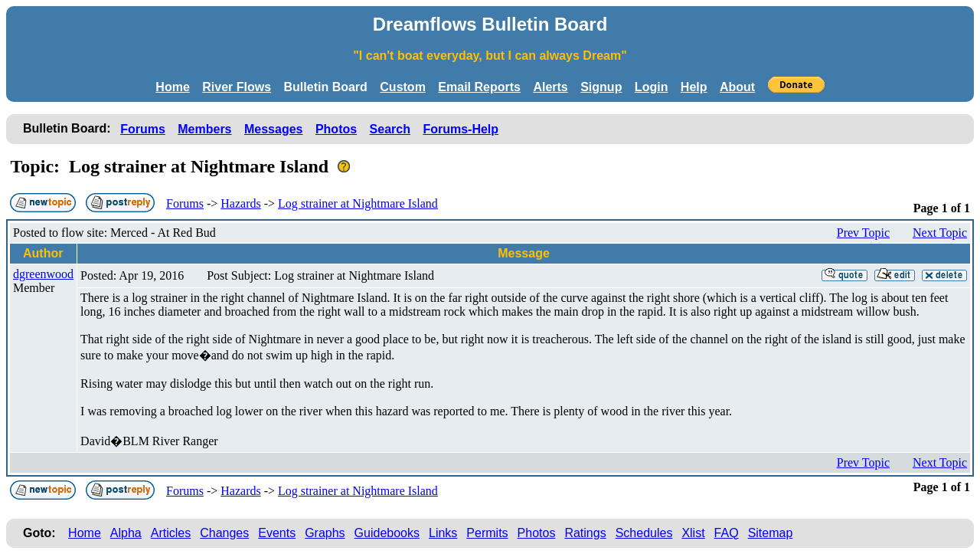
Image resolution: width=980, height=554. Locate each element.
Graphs (325, 533)
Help (694, 87)
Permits (487, 533)
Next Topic (940, 233)
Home (172, 87)
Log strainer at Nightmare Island (358, 203)
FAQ (727, 533)
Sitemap (771, 533)
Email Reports (479, 87)
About (737, 87)
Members (204, 129)
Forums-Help (461, 129)
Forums (143, 129)
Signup (601, 87)
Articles (171, 533)
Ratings (585, 533)
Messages (274, 129)
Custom (403, 87)
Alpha (126, 533)
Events (277, 533)
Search (390, 129)
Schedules (644, 533)
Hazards (240, 203)
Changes (224, 533)
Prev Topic (863, 233)
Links (443, 533)
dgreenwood (43, 274)
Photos (336, 129)
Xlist (693, 533)
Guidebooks (387, 533)
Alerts (550, 87)
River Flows (237, 87)
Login (652, 87)
